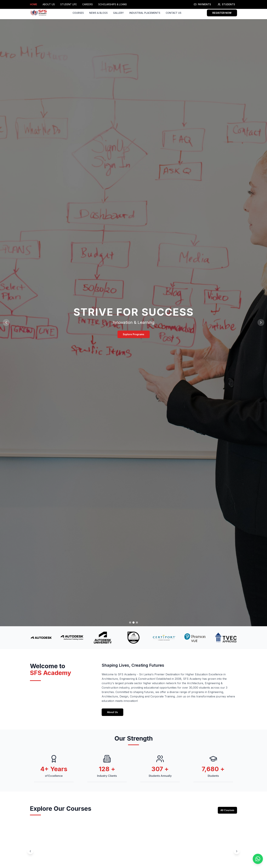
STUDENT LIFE (69, 4)
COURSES (78, 13)
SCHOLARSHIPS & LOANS (113, 4)
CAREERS (88, 4)
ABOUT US (49, 4)
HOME (34, 4)
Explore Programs (134, 334)
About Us (112, 717)
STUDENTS (226, 4)
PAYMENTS (202, 4)
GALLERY (118, 13)
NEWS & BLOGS (98, 13)
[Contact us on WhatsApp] (258, 859)
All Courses (227, 815)
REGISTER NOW (222, 13)
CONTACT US (174, 13)
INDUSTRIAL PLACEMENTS (145, 13)
